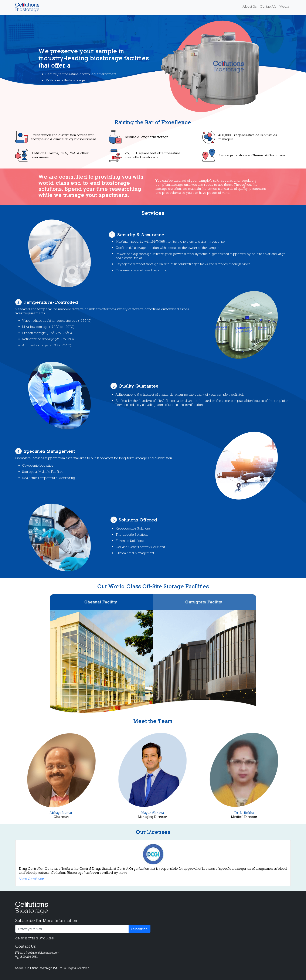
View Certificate (32, 879)
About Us (250, 6)
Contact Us (268, 6)
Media (284, 6)
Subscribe (140, 929)
